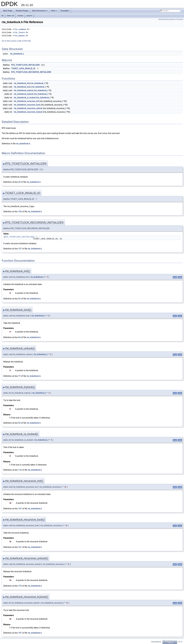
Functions (180, 19)
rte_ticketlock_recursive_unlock (28, 108)
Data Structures (40, 11)
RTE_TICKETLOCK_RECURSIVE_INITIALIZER (31, 72)
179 (20, 586)
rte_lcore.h (20, 32)
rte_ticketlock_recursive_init (26, 101)
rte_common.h (21, 29)
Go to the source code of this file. (16, 41)
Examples (65, 11)
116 (20, 470)
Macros (173, 19)
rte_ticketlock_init (22, 83)
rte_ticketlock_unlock (23, 90)
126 (20, 212)
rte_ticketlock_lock (22, 87)
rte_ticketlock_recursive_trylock (28, 112)
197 (20, 633)
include (20, 16)
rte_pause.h (20, 36)
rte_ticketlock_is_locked (25, 98)
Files (54, 11)
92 (19, 423)
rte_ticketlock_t (17, 54)
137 (20, 249)
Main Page (8, 11)
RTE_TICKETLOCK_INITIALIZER (25, 65)
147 (20, 509)
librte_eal (10, 16)
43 (19, 182)
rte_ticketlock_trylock (24, 94)
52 (19, 299)
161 (20, 547)
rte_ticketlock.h (23, 144)
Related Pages (22, 11)
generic (30, 16)
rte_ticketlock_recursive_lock (27, 105)
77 (19, 376)
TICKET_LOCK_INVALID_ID (23, 68)
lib (3, 16)
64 (19, 337)
